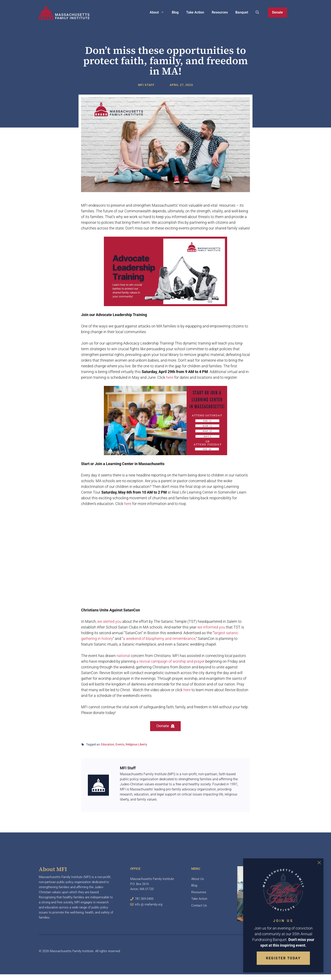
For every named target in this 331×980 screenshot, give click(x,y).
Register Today (283, 958)
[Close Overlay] (319, 863)
